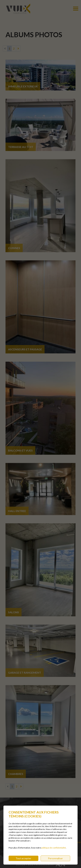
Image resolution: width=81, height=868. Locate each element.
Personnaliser (55, 862)
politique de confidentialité (54, 851)
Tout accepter (23, 862)
